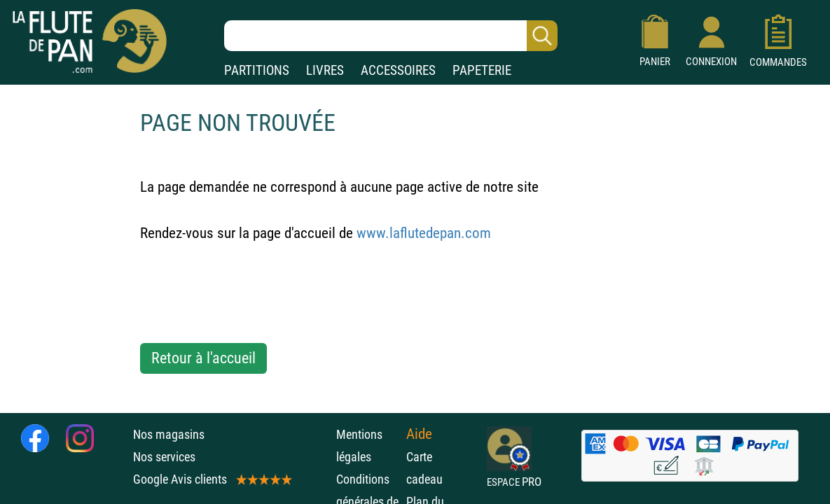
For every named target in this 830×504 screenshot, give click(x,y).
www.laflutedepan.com (424, 233)
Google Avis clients (212, 479)
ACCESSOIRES (398, 70)
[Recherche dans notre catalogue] (391, 36)
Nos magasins (169, 434)
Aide (419, 434)
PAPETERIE (482, 70)
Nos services (164, 457)
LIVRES (325, 70)
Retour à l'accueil (203, 358)
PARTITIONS (257, 70)
